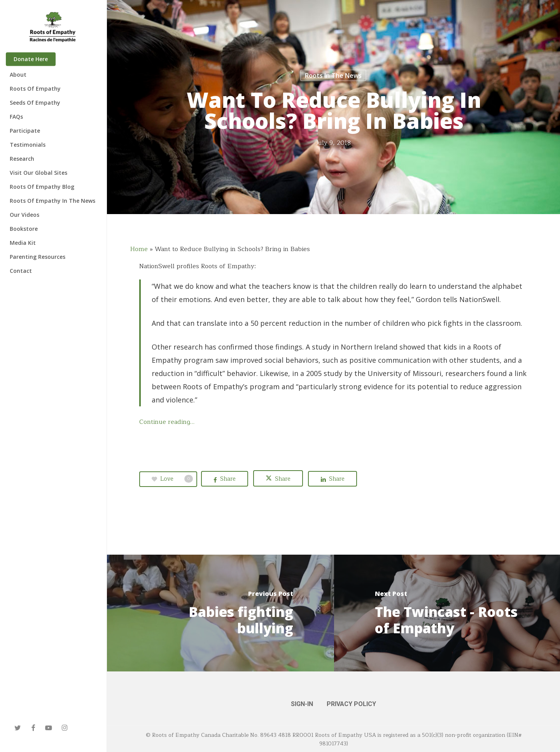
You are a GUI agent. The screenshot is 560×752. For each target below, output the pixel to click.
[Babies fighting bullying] (220, 613)
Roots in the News (333, 76)
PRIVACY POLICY (351, 704)
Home (139, 249)
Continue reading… (167, 422)
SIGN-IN (302, 704)
